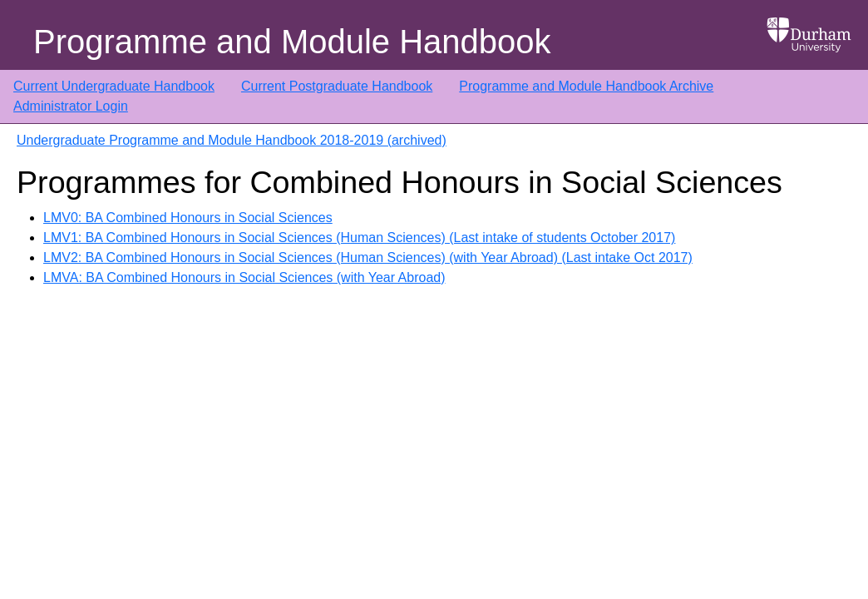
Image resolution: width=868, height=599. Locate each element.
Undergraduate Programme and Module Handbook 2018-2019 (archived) (232, 140)
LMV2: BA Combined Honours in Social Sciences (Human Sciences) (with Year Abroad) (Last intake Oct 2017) (368, 257)
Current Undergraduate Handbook (114, 86)
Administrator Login (71, 106)
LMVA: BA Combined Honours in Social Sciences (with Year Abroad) (244, 277)
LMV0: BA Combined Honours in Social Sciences (188, 218)
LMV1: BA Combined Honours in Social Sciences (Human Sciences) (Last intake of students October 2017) (359, 238)
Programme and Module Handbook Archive (586, 86)
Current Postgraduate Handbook (337, 86)
